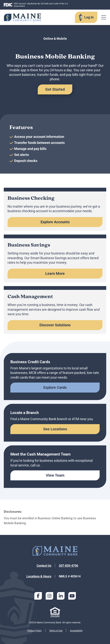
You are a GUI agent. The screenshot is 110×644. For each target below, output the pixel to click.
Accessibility (76, 631)
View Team (55, 475)
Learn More (55, 273)
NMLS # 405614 (70, 576)
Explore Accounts (55, 222)
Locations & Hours (39, 576)
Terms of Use (56, 631)
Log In (89, 17)
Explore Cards (55, 387)
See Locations (55, 429)
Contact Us (44, 566)
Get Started (55, 89)
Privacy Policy (35, 631)
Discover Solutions (55, 325)
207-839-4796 (68, 566)
